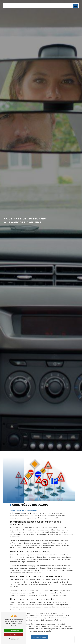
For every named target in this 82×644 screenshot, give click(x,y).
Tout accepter (14, 631)
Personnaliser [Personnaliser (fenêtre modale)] (14, 639)
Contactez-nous (39, 634)
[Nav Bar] (76, 6)
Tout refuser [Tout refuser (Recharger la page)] (14, 635)
